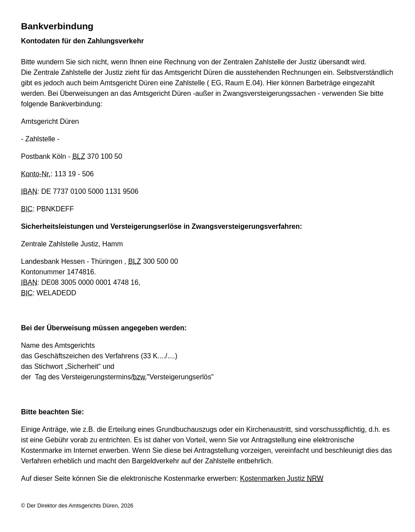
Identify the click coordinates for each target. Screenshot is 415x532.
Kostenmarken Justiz (282, 478)
